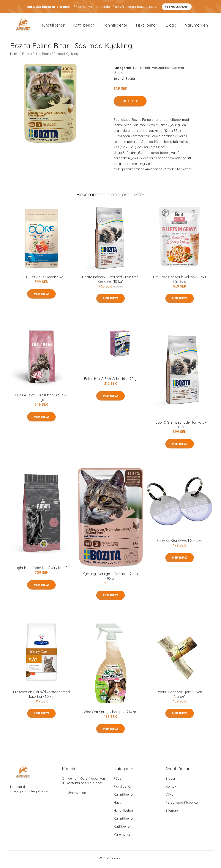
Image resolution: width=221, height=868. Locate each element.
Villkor (170, 797)
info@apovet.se (74, 795)
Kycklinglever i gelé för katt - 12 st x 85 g (110, 578)
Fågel (118, 781)
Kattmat (178, 70)
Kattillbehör (84, 26)
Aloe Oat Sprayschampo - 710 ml (110, 714)
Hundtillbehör (52, 26)
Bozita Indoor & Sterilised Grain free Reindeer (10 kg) (110, 281)
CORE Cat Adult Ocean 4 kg (41, 279)
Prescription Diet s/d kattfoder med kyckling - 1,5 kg (41, 696)
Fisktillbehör (147, 26)
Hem (14, 56)
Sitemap (172, 813)
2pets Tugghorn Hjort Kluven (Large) (179, 696)
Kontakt (171, 789)
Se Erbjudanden (177, 7)
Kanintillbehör (115, 26)
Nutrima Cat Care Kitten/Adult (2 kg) (41, 400)
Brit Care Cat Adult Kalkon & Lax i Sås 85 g (180, 281)
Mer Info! (130, 103)
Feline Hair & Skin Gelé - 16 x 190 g (110, 381)
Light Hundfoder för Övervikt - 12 (41, 570)
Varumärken (196, 26)
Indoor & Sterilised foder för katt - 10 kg (179, 427)
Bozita (118, 74)
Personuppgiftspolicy (182, 805)
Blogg (171, 26)
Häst (117, 805)
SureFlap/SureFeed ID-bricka (179, 543)
